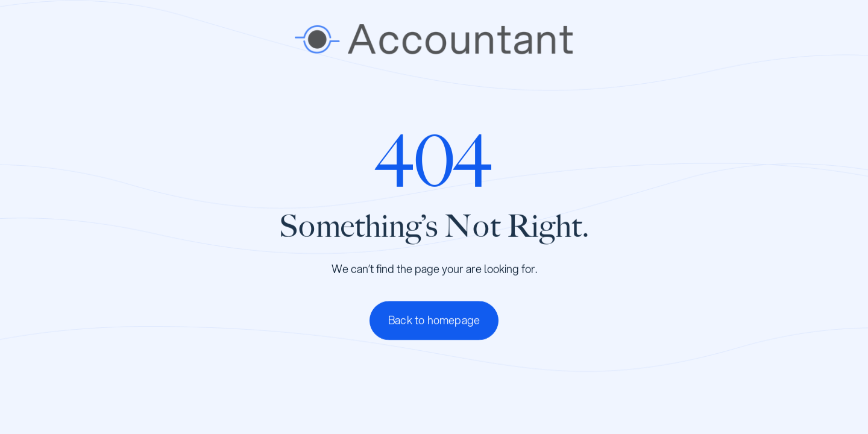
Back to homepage (434, 320)
